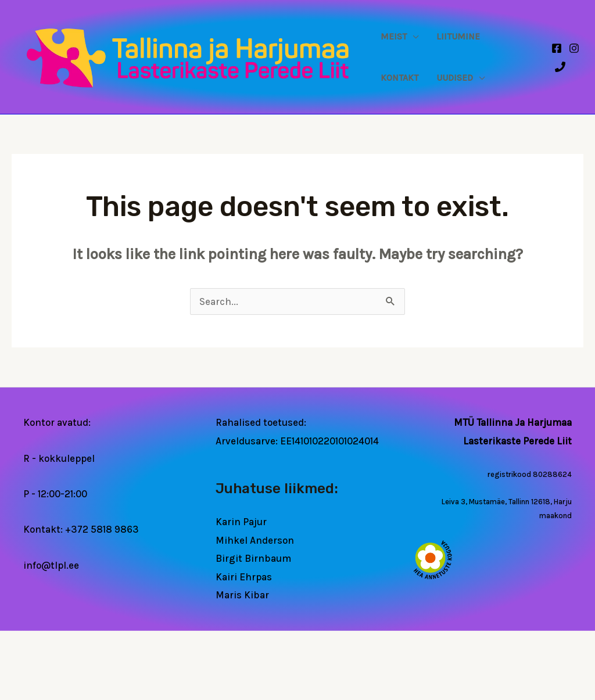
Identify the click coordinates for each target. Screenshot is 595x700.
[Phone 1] (560, 67)
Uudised (455, 78)
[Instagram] (574, 48)
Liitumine (458, 37)
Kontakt (399, 78)
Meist (394, 37)
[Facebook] (557, 48)
